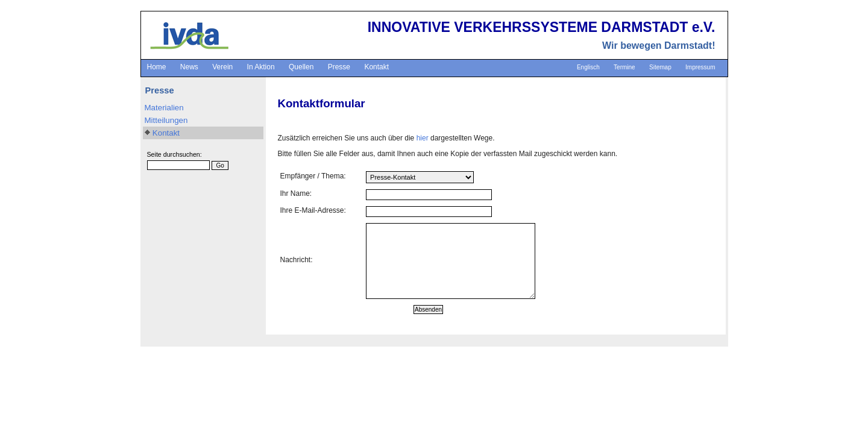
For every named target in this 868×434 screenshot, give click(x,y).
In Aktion (261, 67)
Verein (222, 67)
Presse (339, 67)
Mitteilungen (166, 120)
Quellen (301, 67)
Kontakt (376, 67)
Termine (624, 67)
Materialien (164, 108)
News (189, 67)
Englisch (588, 67)
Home (157, 67)
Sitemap (660, 67)
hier (423, 138)
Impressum (700, 67)
